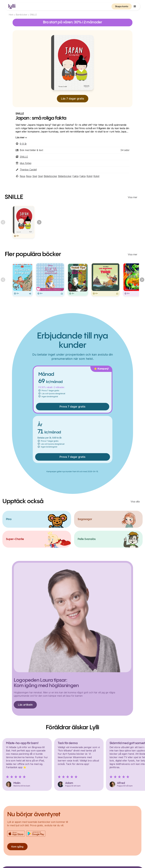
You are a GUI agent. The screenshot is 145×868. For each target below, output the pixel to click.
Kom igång (17, 847)
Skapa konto (122, 6)
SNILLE (33, 15)
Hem (11, 15)
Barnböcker (22, 15)
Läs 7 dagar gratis (73, 99)
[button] (135, 6)
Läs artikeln (25, 705)
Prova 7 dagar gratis (72, 407)
